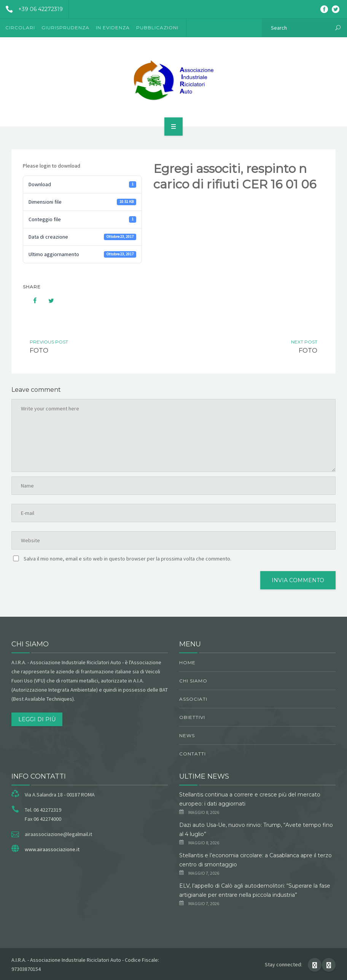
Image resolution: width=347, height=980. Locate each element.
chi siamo (193, 681)
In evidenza (113, 28)
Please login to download (52, 166)
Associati (193, 699)
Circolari (20, 28)
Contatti (193, 754)
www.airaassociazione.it (52, 849)
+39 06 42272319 (31, 9)
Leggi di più (37, 719)
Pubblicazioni (157, 28)
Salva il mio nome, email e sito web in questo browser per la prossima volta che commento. (127, 559)
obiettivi (192, 717)
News (187, 735)
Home (187, 663)
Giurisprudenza (65, 28)
